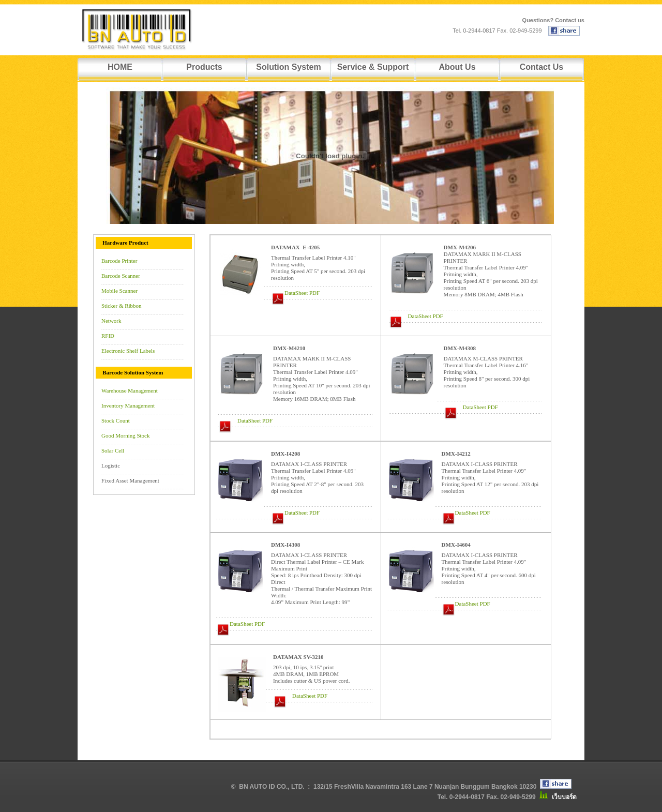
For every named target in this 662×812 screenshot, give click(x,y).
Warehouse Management (130, 390)
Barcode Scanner (121, 276)
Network (111, 321)
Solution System (288, 67)
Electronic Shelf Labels (128, 351)
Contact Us (541, 67)
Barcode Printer (119, 261)
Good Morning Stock (126, 435)
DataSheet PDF (302, 293)
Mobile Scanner (119, 291)
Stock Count (116, 420)
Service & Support (373, 67)
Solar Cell (113, 450)
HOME (120, 67)
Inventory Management (128, 405)
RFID (108, 336)
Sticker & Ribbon (122, 306)
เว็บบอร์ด (564, 797)
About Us (457, 67)
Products (204, 67)
